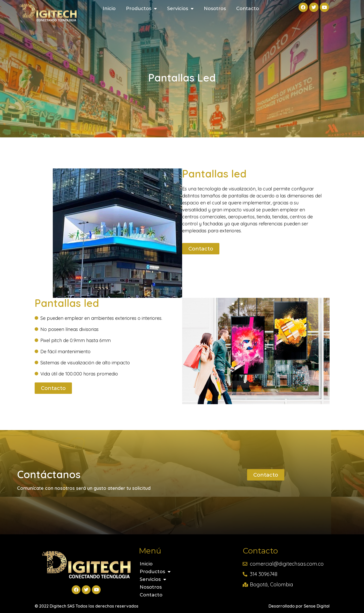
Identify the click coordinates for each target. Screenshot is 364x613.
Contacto (248, 9)
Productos (141, 9)
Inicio (109, 9)
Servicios (180, 9)
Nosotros (215, 9)
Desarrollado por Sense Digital (299, 606)
